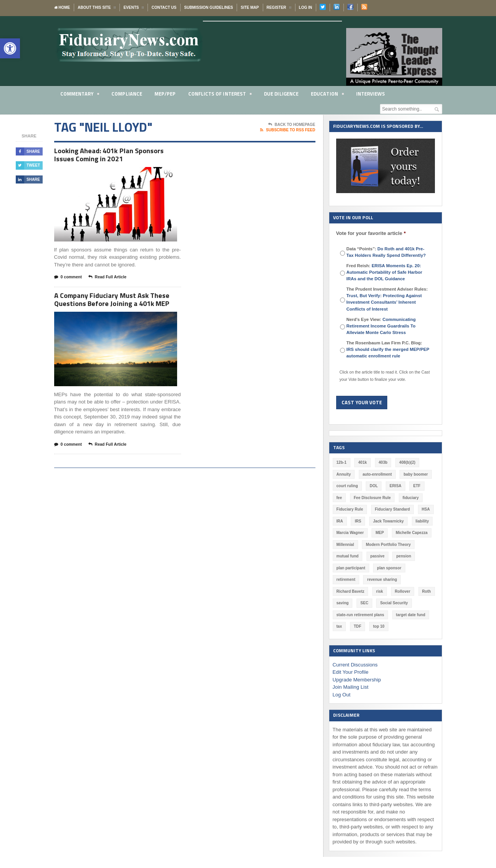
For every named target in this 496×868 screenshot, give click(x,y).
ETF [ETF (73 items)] (417, 486)
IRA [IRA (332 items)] (340, 521)
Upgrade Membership (357, 668)
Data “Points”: (386, 252)
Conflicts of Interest (220, 95)
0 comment (69, 279)
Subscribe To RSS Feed (288, 130)
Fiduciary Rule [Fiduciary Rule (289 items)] (350, 509)
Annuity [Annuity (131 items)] (344, 474)
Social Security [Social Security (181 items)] (350, 603)
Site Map (250, 7)
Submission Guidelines (208, 7)
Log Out (342, 683)
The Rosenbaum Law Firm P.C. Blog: (388, 349)
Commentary (80, 95)
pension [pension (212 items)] (403, 556)
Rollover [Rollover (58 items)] (344, 591)
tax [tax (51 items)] (380, 615)
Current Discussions (355, 653)
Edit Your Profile (351, 661)
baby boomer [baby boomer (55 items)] (416, 474)
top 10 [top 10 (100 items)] (419, 615)
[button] (10, 48)
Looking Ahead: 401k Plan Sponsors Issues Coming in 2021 (113, 156)
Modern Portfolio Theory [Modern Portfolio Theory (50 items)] (388, 545)
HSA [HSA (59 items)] (425, 509)
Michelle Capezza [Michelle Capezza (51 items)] (411, 533)
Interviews (371, 94)
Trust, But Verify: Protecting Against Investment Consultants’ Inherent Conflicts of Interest (384, 302)
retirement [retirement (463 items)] (422, 568)
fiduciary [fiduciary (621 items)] (410, 498)
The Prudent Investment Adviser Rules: (387, 299)
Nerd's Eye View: (381, 326)
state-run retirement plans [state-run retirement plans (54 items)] (399, 603)
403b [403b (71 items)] (383, 462)
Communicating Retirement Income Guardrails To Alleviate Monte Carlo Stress (381, 326)
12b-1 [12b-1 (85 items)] (342, 462)
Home (62, 7)
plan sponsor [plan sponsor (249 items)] (389, 568)
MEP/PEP (165, 94)
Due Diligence (281, 94)
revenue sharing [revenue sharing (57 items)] (351, 579)
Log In (305, 7)
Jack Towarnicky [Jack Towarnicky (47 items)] (388, 521)
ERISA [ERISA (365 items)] (395, 486)
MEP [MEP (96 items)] (380, 533)
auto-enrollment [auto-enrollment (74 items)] (377, 474)
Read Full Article (109, 279)
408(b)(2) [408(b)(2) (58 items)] (407, 462)
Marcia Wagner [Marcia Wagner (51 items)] (350, 533)
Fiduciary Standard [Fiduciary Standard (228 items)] (392, 509)
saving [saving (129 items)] (390, 591)
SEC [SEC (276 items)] (412, 591)
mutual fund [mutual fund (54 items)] (348, 556)
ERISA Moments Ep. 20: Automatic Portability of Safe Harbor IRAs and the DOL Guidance (384, 272)
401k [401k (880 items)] (362, 462)
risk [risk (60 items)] (421, 579)
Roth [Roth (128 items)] (368, 591)
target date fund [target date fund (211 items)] (351, 615)
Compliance (127, 94)
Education (327, 95)
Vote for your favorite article (371, 233)
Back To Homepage (292, 125)
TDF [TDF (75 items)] (398, 615)
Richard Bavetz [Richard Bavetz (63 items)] (391, 579)
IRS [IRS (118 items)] (358, 521)
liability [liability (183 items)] (422, 521)
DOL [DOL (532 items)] (374, 486)
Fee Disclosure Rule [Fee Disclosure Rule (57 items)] (372, 498)
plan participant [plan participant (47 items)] (351, 568)
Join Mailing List (351, 675)
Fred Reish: (384, 272)
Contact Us (164, 7)
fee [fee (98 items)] (339, 498)
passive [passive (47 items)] (377, 556)
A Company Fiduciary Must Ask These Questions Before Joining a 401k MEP (116, 302)
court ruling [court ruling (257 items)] (347, 486)
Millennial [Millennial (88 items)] (345, 545)
